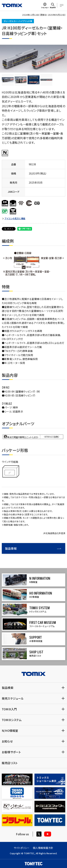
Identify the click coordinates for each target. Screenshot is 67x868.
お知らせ (7, 741)
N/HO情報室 (10, 731)
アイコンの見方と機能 (15, 218)
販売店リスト (10, 763)
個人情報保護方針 (43, 848)
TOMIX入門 (9, 709)
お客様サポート (11, 752)
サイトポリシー (22, 848)
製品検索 (8, 688)
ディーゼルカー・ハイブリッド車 (18, 21)
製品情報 (33, 548)
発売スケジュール (13, 698)
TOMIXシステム (12, 720)
